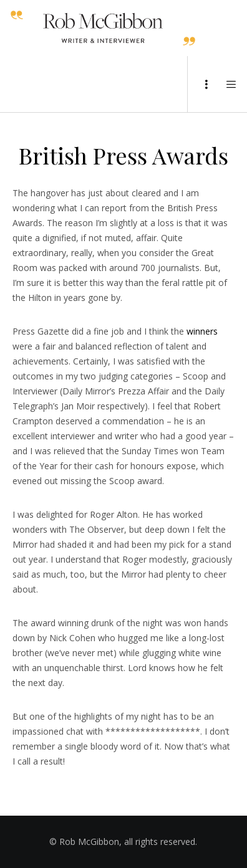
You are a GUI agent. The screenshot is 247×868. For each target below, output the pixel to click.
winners (202, 331)
